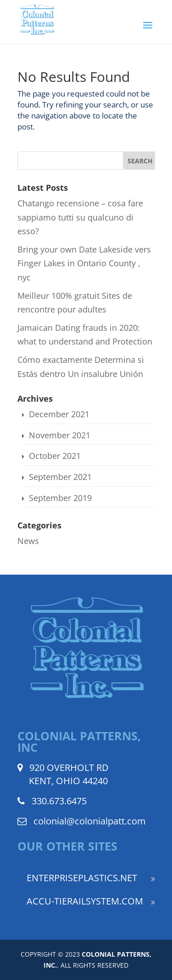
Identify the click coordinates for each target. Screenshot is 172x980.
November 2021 (60, 435)
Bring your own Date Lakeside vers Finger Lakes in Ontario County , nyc (84, 263)
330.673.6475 (59, 801)
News (28, 541)
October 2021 (55, 456)
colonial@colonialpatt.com (90, 821)
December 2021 (59, 414)
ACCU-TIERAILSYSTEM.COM (85, 901)
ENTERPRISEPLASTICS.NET (82, 878)
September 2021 (60, 477)
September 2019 (60, 498)
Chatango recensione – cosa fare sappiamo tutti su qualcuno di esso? (80, 217)
